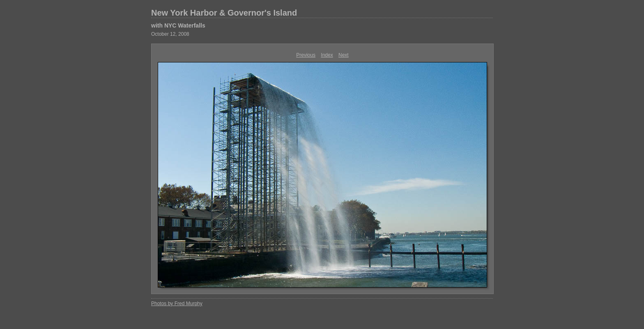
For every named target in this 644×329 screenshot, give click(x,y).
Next (344, 55)
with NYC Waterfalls (178, 25)
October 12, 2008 (170, 34)
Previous (306, 55)
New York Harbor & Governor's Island (224, 13)
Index (327, 55)
